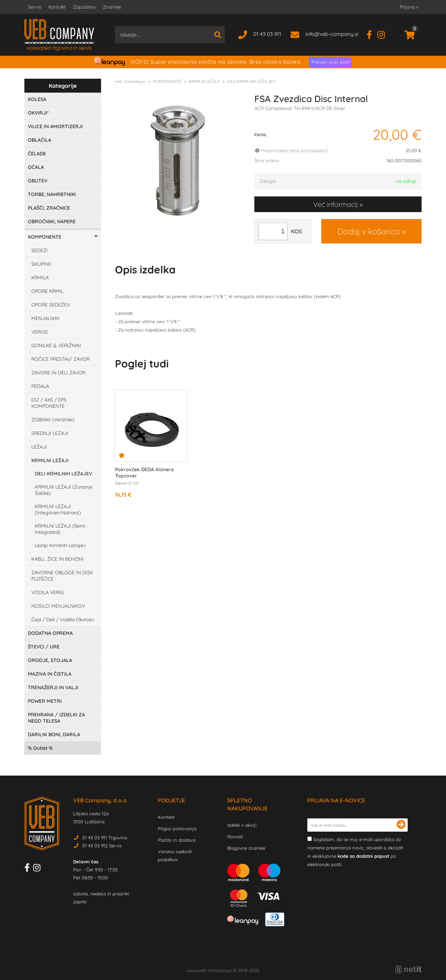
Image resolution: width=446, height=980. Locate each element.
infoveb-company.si (332, 34)
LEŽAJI (39, 447)
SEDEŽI (40, 250)
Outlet (40, 748)
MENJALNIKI (45, 318)
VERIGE (40, 332)
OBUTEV (38, 181)
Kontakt (57, 7)
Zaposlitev (84, 7)
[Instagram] (384, 34)
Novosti (235, 837)
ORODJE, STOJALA (50, 660)
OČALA (36, 167)
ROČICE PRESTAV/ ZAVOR (60, 359)
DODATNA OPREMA (50, 633)
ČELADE (37, 154)
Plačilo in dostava (177, 840)
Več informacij (336, 204)
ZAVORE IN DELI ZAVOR (58, 373)
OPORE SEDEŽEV (51, 305)
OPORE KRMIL (47, 291)
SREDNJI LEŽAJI (50, 433)
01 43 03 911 (267, 34)
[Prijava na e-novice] (401, 825)
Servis (35, 7)
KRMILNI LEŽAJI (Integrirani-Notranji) (58, 510)
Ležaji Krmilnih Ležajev (60, 545)
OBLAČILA (40, 140)
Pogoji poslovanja (177, 829)
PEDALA (40, 386)
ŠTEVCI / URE (44, 647)
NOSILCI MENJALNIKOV (58, 606)
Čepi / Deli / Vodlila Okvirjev (63, 620)
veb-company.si (130, 81)
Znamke (112, 7)
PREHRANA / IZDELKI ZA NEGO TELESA (56, 718)
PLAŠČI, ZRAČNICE (49, 208)
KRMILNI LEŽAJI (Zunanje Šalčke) (64, 490)
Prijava (409, 7)
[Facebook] (372, 34)
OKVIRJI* (38, 113)
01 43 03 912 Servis (102, 846)
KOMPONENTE (45, 237)
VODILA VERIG (48, 592)
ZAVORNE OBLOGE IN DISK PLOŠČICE (62, 576)
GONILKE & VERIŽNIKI (56, 345)
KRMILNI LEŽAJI (50, 460)
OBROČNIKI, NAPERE (52, 221)
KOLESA (37, 99)
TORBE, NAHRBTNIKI (52, 194)
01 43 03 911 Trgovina (105, 838)
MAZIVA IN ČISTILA (50, 674)
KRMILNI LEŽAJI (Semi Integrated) (60, 529)
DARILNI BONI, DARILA (54, 734)
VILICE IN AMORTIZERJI (55, 126)
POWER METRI (45, 701)
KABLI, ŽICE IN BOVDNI (57, 559)
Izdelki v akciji (242, 825)
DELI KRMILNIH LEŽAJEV (63, 474)
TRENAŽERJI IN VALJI (53, 687)
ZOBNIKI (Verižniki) (53, 420)
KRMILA (40, 278)
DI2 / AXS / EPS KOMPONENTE (49, 403)
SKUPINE (41, 264)
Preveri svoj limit (330, 62)
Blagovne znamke (246, 848)
